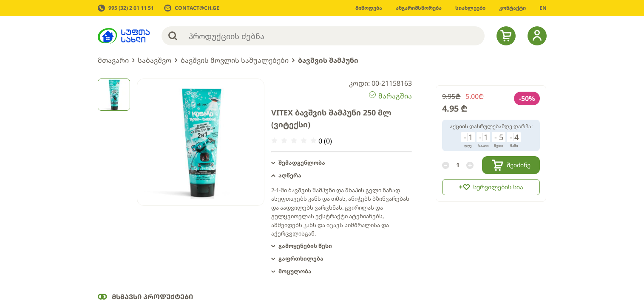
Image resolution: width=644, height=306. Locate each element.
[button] (342, 163)
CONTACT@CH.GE (197, 8)
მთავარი (113, 60)
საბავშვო (155, 60)
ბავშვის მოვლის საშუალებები (235, 60)
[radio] (274, 141)
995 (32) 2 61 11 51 (131, 8)
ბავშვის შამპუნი (328, 60)
